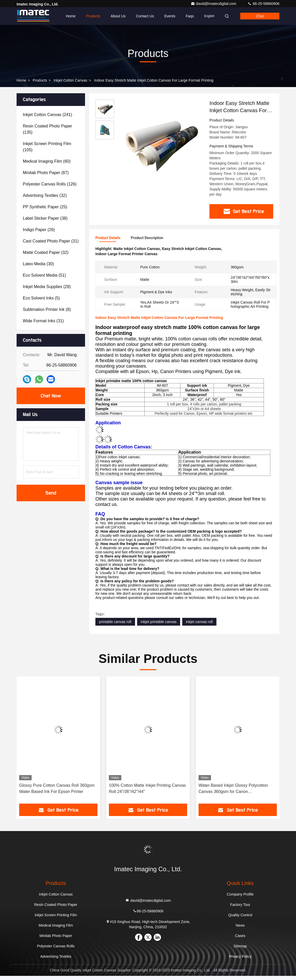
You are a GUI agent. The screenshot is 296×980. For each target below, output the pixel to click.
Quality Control (240, 919)
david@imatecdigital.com (214, 4)
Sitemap (240, 950)
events (170, 16)
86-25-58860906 (263, 4)
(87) (46, 173)
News (240, 929)
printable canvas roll (115, 626)
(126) (50, 184)
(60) (47, 161)
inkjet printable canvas (159, 626)
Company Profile (240, 898)
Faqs (190, 16)
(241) (47, 115)
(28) (47, 287)
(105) (47, 147)
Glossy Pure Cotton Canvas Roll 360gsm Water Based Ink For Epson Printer (57, 793)
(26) (39, 230)
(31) (51, 241)
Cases (240, 940)
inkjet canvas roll (199, 626)
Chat (260, 16)
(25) (45, 207)
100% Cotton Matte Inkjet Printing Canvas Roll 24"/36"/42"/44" (147, 793)
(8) (47, 309)
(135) (47, 129)
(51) (44, 275)
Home (71, 16)
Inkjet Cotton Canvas (71, 80)
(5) (41, 298)
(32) (45, 195)
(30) (38, 264)
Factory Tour (240, 909)
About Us (118, 16)
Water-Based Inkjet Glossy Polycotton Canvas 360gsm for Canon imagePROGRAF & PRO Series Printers (236, 793)
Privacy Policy (240, 961)
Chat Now (51, 396)
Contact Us (145, 16)
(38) (45, 218)
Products (93, 16)
